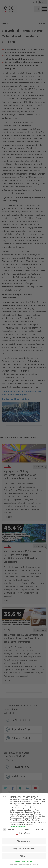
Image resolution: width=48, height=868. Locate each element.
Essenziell (8, 827)
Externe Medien (23, 831)
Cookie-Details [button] (14, 863)
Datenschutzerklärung (18, 824)
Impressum (35, 863)
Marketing (38, 827)
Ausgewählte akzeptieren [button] (24, 846)
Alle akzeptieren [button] (24, 839)
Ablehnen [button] (24, 854)
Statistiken (23, 827)
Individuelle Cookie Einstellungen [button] (24, 859)
